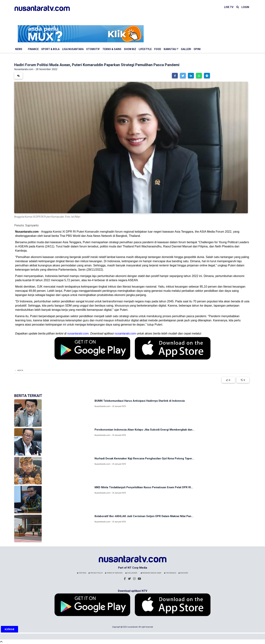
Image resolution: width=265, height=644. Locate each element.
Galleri (186, 49)
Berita (20, 370)
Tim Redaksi (170, 573)
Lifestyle (145, 49)
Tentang (82, 573)
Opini (197, 49)
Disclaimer (131, 573)
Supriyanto (32, 225)
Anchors (183, 573)
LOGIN (245, 7)
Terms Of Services (114, 573)
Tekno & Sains (112, 49)
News (19, 49)
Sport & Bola (50, 49)
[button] (175, 76)
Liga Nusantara (73, 49)
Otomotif (93, 49)
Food (158, 49)
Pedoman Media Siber (151, 573)
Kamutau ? (171, 49)
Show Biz (130, 49)
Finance (33, 49)
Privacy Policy (96, 573)
